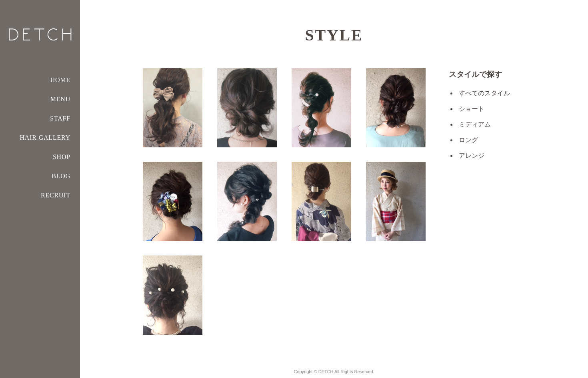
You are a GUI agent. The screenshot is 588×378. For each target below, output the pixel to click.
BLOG (61, 176)
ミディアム (475, 124)
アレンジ (472, 156)
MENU (60, 99)
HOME (60, 80)
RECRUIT (56, 195)
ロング (468, 140)
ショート (472, 109)
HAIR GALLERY (45, 138)
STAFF (60, 118)
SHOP (62, 157)
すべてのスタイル (484, 93)
